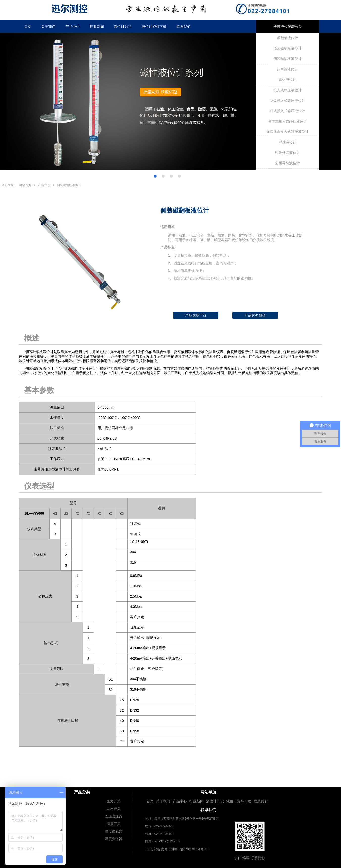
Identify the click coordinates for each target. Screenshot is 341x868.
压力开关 (114, 801)
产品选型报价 (255, 315)
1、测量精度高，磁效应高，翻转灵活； (199, 255)
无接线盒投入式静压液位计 (287, 132)
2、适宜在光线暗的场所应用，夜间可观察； (203, 263)
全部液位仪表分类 (288, 27)
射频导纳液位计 (287, 163)
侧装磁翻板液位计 (287, 59)
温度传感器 (114, 831)
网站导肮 (208, 792)
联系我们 (184, 27)
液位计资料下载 (154, 27)
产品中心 (72, 27)
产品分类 (82, 792)
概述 (32, 338)
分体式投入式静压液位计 (287, 121)
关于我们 (48, 27)
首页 (28, 27)
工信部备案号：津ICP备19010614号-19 (178, 849)
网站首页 (25, 185)
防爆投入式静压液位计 (287, 101)
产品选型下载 (196, 315)
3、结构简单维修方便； (187, 271)
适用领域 (167, 227)
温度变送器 (114, 839)
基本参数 (39, 390)
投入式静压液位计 (287, 90)
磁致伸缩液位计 (287, 153)
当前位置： (9, 185)
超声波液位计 (287, 69)
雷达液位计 (287, 80)
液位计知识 (123, 27)
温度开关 (114, 824)
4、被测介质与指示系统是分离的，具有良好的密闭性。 (211, 278)
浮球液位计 (287, 142)
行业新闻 (97, 27)
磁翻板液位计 (287, 38)
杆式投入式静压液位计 (287, 111)
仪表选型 (39, 486)
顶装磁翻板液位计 (287, 48)
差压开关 (114, 809)
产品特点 (167, 247)
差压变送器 (114, 816)
